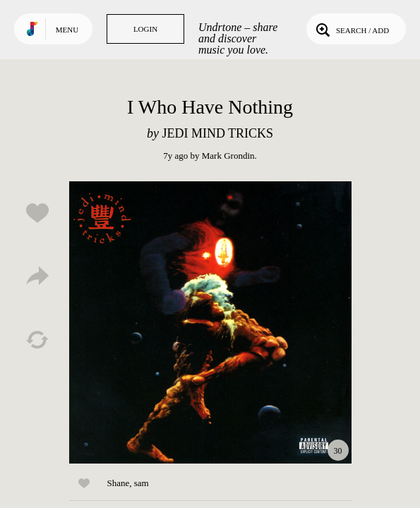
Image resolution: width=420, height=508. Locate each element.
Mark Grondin (228, 156)
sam (142, 483)
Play (210, 322)
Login (145, 29)
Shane (119, 483)
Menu (67, 30)
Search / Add (351, 29)
